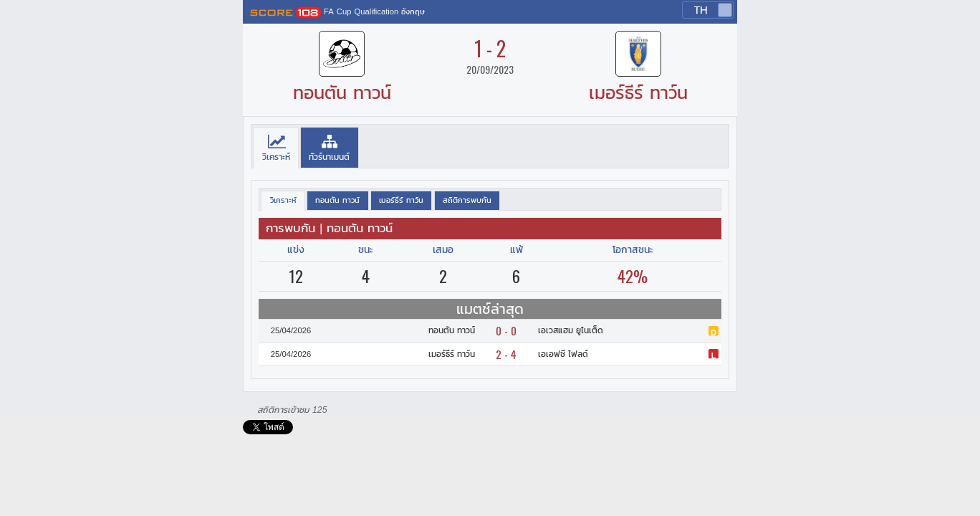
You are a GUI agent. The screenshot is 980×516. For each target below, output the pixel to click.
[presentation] (276, 148)
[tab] (276, 148)
